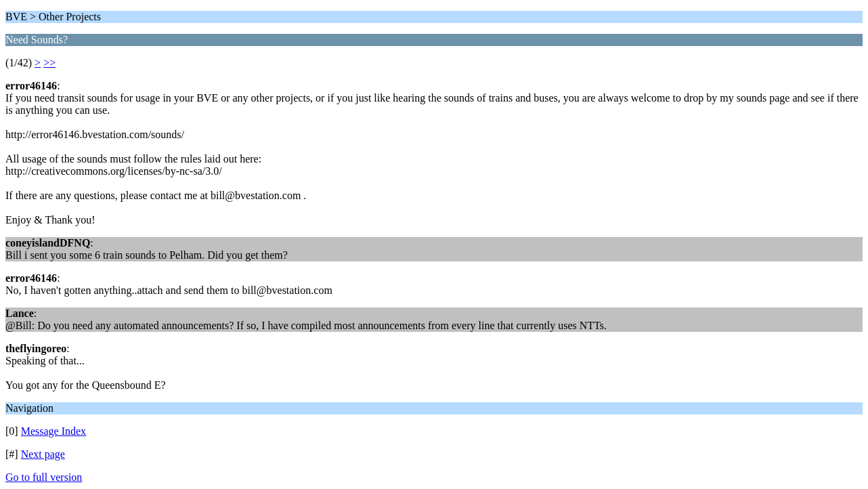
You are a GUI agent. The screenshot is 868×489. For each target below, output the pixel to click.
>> (49, 63)
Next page (43, 454)
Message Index (53, 431)
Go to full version (44, 477)
